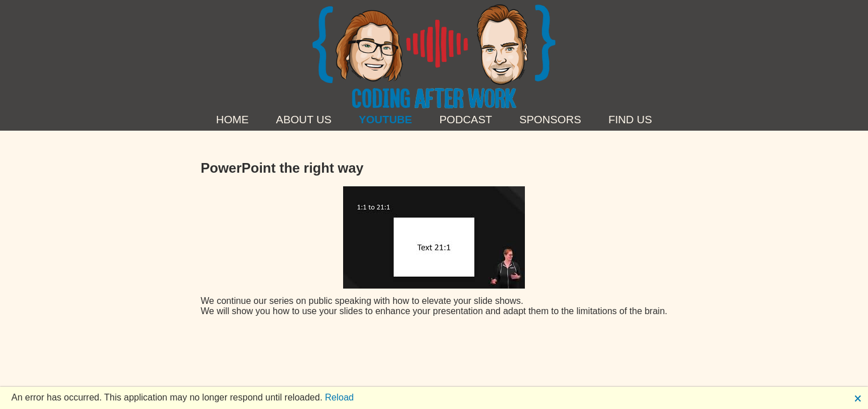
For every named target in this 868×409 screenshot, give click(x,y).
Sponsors (550, 120)
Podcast (466, 120)
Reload (339, 397)
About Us (304, 120)
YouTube (386, 120)
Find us (630, 120)
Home (232, 120)
